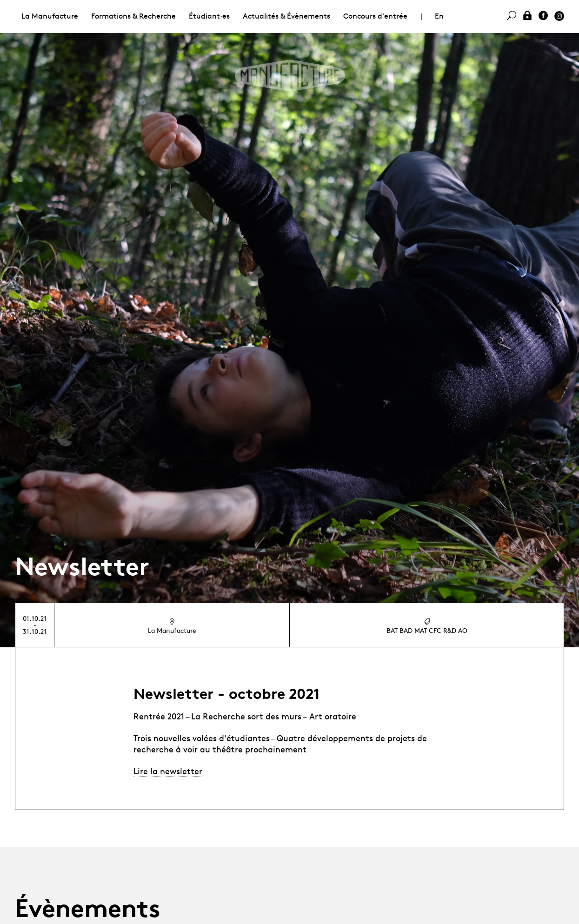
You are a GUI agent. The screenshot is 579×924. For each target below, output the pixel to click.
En (439, 16)
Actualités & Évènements (286, 16)
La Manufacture (50, 16)
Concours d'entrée (375, 16)
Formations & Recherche (133, 16)
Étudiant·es (209, 16)
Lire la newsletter (168, 771)
